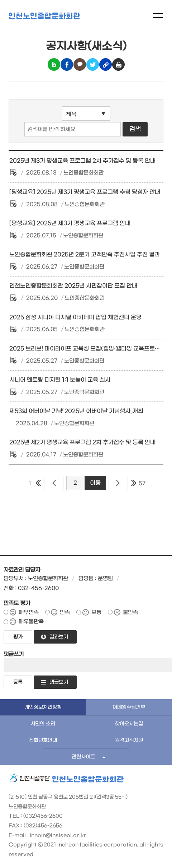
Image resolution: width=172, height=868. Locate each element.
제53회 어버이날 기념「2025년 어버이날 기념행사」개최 (76, 411)
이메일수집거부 (129, 707)
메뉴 (158, 15)
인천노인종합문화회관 (44, 16)
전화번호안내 (43, 740)
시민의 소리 (43, 724)
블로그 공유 (54, 64)
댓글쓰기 (14, 654)
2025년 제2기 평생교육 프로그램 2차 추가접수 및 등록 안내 (82, 442)
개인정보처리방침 (43, 707)
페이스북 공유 (67, 64)
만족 (65, 612)
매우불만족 (31, 622)
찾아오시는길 (129, 724)
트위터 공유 (93, 64)
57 (142, 483)
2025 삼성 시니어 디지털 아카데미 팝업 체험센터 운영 (75, 317)
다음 (118, 483)
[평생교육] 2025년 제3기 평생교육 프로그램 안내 (70, 223)
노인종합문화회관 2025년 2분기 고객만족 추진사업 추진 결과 (85, 255)
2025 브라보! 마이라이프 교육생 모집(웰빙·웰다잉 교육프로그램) (89, 349)
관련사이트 (83, 757)
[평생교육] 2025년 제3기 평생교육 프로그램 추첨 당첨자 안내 (85, 192)
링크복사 (106, 64)
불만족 (130, 612)
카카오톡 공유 (80, 64)
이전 (54, 483)
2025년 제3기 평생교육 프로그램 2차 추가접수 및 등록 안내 (82, 161)
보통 (96, 612)
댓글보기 (59, 682)
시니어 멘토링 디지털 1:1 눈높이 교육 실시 (60, 380)
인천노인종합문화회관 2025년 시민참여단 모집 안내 (73, 286)
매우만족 (29, 612)
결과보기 (59, 637)
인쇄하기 (118, 64)
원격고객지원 (129, 740)
